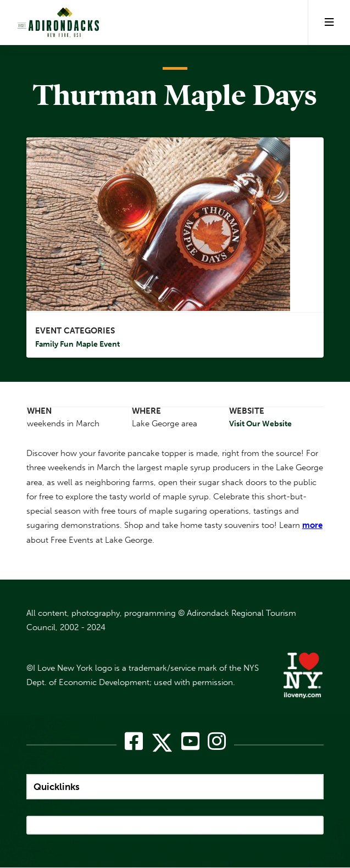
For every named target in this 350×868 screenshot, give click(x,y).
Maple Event (98, 344)
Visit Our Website (260, 424)
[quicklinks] (175, 787)
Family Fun (54, 344)
